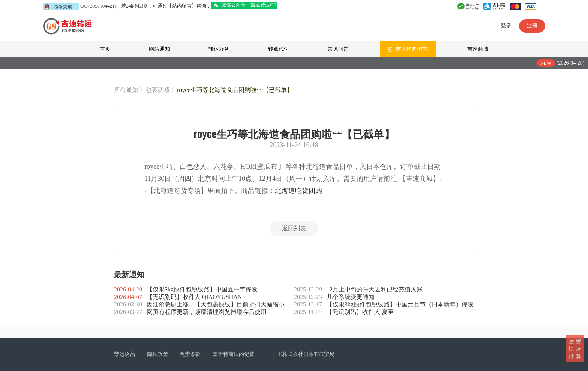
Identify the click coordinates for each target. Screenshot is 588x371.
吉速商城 (478, 49)
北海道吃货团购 (298, 191)
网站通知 (159, 49)
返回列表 (294, 228)
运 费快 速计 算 (575, 348)
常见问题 (338, 49)
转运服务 (219, 49)
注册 (532, 26)
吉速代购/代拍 (412, 49)
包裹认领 (157, 90)
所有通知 (126, 90)
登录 (506, 26)
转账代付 (279, 49)
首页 (105, 49)
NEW (551, 63)
